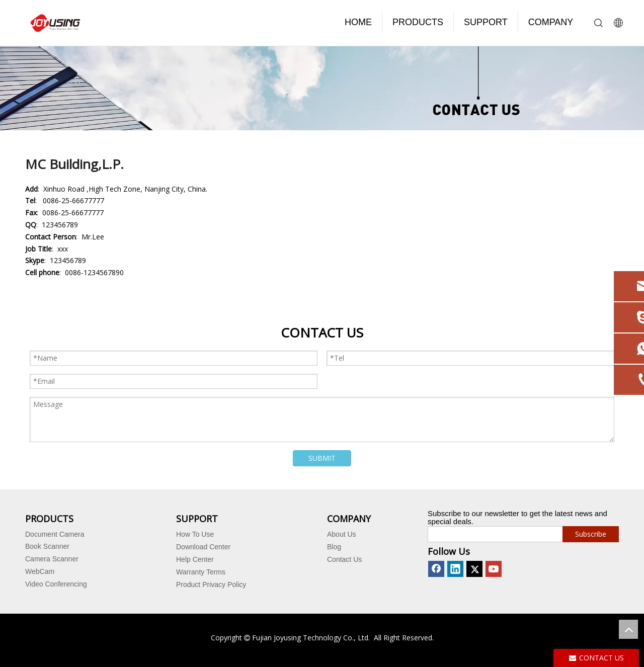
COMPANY (551, 22)
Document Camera (55, 534)
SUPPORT (486, 22)
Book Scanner (47, 546)
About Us (342, 534)
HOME (358, 22)
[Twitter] (474, 569)
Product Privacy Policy (211, 585)
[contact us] (322, 88)
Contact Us (344, 559)
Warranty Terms (201, 572)
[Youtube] (494, 569)
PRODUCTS (418, 22)
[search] (493, 534)
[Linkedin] (455, 569)
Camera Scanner (52, 559)
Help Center (195, 559)
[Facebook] (436, 569)
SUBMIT (322, 458)
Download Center (203, 547)
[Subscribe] (591, 534)
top (628, 629)
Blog (334, 547)
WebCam (40, 571)
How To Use (195, 534)
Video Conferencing (56, 584)
